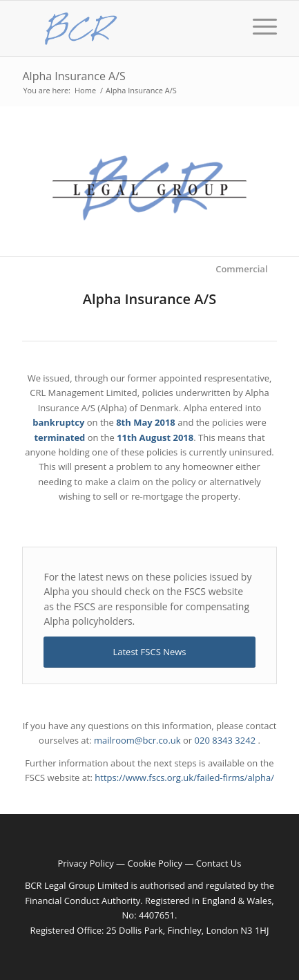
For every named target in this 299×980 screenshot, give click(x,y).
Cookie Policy (155, 863)
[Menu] (258, 49)
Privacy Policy (85, 863)
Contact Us (219, 863)
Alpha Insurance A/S (74, 76)
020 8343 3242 (225, 740)
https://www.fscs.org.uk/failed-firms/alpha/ (184, 778)
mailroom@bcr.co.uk (137, 740)
